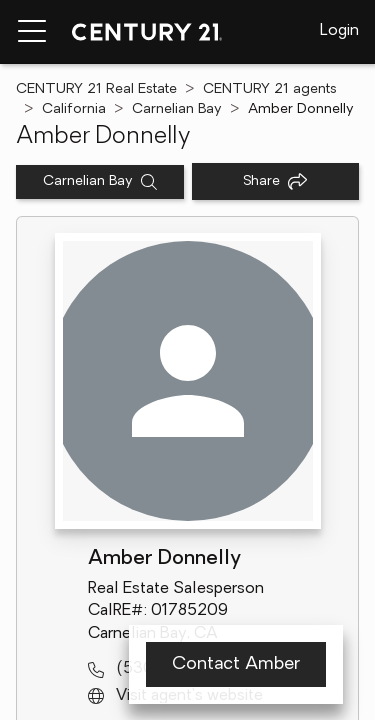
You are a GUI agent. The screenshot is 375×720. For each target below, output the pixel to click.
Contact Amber (236, 664)
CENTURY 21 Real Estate (96, 89)
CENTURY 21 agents (270, 89)
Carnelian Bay (177, 109)
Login (339, 31)
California (74, 109)
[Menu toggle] (32, 32)
